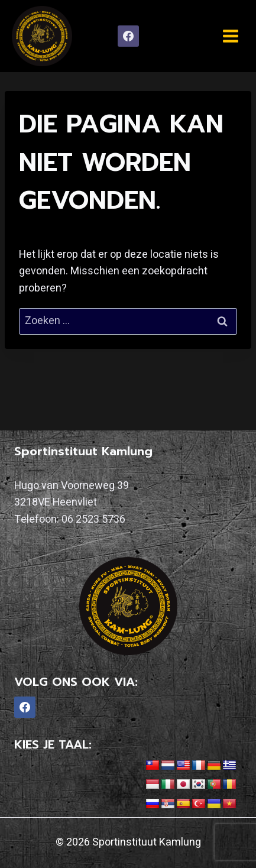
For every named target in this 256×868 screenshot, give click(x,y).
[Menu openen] (230, 36)
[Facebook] (128, 36)
